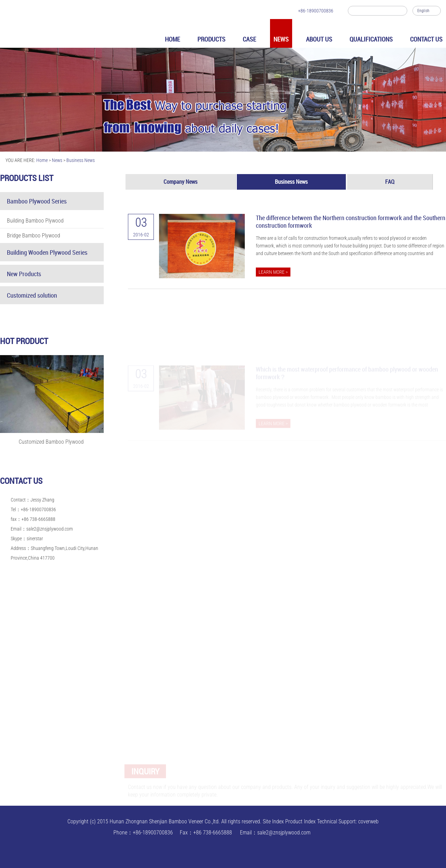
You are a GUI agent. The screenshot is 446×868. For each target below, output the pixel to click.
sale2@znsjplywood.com (50, 529)
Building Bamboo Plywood (35, 221)
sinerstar (35, 539)
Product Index (300, 821)
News (57, 160)
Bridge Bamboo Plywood (34, 236)
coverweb (368, 821)
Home (42, 160)
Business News (81, 160)
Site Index (273, 821)
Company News (180, 182)
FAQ (390, 182)
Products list (27, 178)
